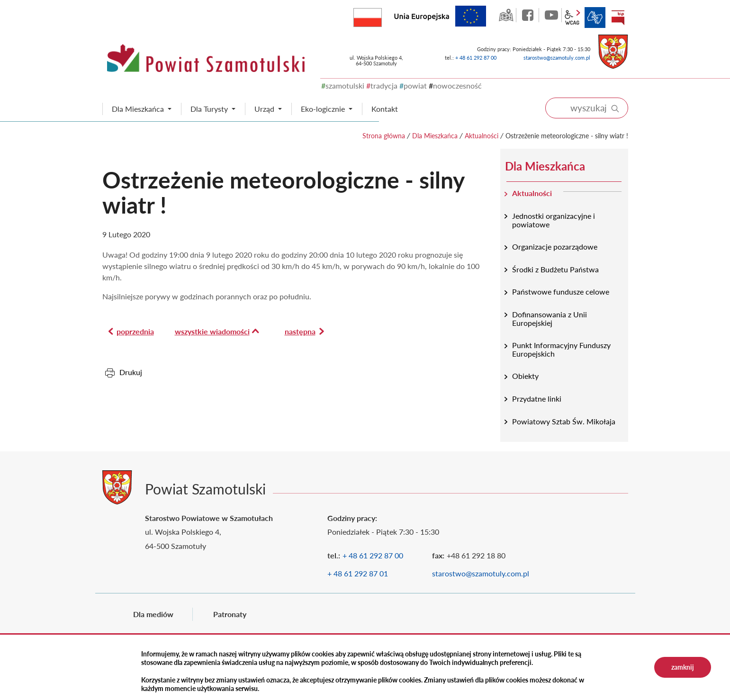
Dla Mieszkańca (435, 136)
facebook (529, 15)
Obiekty (525, 376)
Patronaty (230, 614)
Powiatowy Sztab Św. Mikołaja (564, 421)
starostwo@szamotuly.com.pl (557, 58)
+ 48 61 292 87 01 (358, 573)
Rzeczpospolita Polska (382, 15)
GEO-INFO (506, 15)
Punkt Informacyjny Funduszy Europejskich (561, 349)
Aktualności (482, 136)
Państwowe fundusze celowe (561, 292)
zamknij (683, 667)
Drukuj (131, 372)
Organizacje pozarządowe (555, 247)
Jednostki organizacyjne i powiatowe (554, 220)
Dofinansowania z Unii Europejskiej (550, 319)
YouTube (551, 15)
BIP (618, 18)
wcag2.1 (572, 18)
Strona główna (384, 136)
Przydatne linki (537, 399)
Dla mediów (153, 614)
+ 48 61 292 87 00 (476, 58)
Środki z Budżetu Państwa (555, 269)
